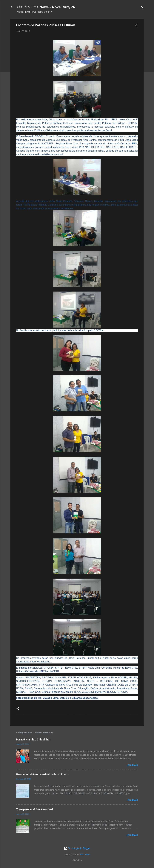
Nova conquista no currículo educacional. (42, 774)
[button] (136, 26)
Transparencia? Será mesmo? (35, 809)
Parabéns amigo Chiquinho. (33, 739)
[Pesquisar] (142, 8)
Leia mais (132, 765)
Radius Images (85, 854)
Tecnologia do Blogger (77, 848)
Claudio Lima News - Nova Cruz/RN (46, 7)
